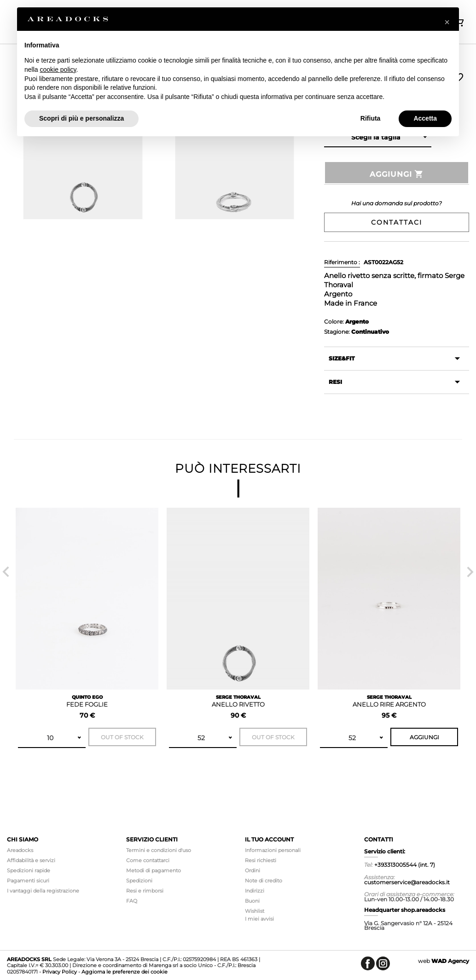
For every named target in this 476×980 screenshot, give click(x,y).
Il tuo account (269, 839)
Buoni (252, 901)
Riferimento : (342, 262)
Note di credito (264, 881)
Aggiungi (397, 174)
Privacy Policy (60, 972)
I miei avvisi (259, 919)
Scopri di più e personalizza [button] (81, 118)
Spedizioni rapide (29, 870)
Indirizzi (255, 891)
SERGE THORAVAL (238, 697)
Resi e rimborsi (145, 891)
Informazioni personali (273, 850)
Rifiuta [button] (371, 118)
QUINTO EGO (87, 697)
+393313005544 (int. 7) (405, 865)
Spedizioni (139, 881)
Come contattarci (148, 860)
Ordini (253, 870)
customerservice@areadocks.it (407, 882)
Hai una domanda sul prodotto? (397, 203)
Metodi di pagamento (154, 870)
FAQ (132, 901)
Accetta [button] (425, 118)
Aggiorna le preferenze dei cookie (125, 972)
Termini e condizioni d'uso (159, 850)
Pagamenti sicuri (28, 881)
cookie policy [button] (58, 70)
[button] (447, 22)
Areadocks (20, 850)
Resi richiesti (261, 860)
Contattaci (397, 222)
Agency (450, 961)
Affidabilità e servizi (31, 860)
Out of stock (122, 737)
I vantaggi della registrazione (43, 891)
